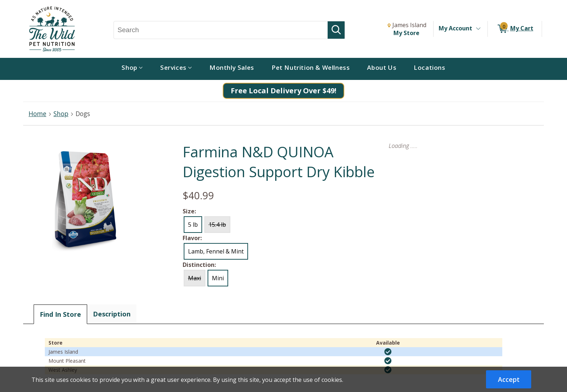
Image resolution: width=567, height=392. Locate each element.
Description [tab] (112, 314)
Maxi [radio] (195, 278)
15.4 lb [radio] (217, 225)
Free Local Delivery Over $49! (283, 91)
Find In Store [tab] (60, 314)
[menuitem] (132, 69)
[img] (388, 352)
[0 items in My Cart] (515, 29)
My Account (455, 28)
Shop (61, 114)
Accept (509, 379)
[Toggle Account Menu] (478, 29)
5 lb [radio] (193, 225)
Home (37, 114)
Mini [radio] (218, 278)
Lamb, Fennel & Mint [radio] (216, 251)
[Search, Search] (221, 30)
